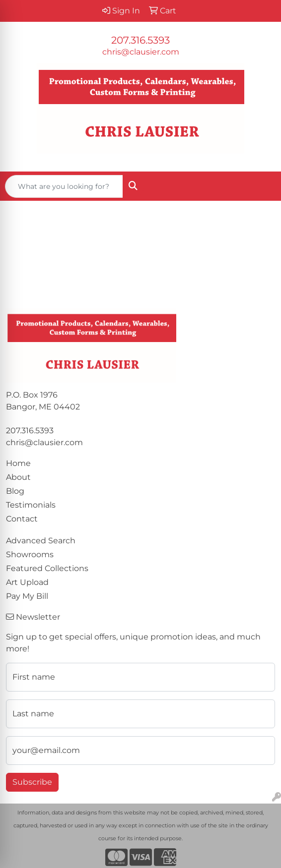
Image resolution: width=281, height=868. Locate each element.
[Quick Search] (64, 186)
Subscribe (32, 782)
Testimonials (31, 505)
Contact (22, 519)
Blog (15, 491)
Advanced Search (41, 541)
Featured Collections (47, 568)
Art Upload (27, 582)
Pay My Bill (27, 596)
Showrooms (30, 554)
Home (18, 463)
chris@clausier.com (141, 52)
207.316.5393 (140, 40)
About (18, 477)
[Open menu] (261, 186)
